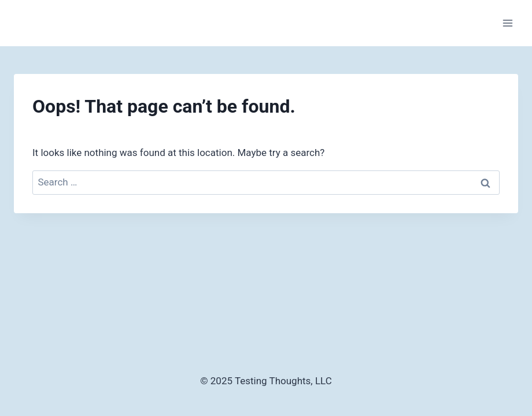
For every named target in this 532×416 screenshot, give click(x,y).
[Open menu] (507, 23)
